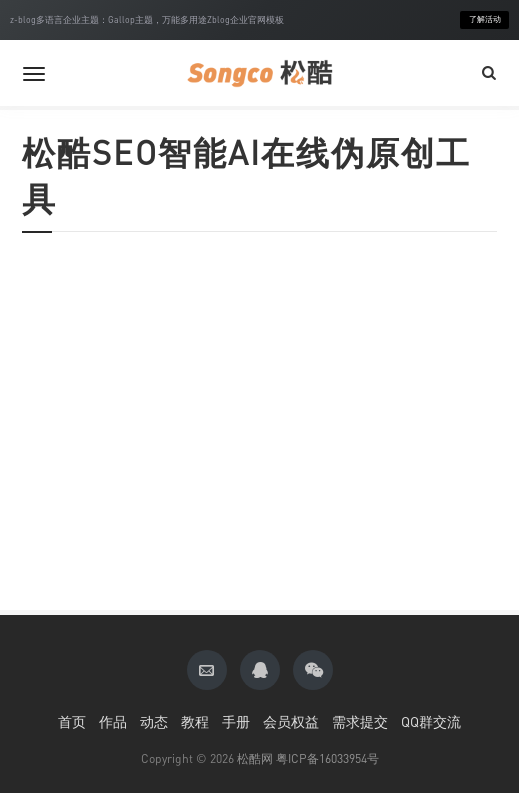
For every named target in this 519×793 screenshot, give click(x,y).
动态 (154, 721)
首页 (72, 721)
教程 (195, 721)
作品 (113, 721)
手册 (236, 721)
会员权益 (291, 721)
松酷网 (255, 758)
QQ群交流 (431, 721)
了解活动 (485, 19)
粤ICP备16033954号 (327, 758)
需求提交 (360, 721)
